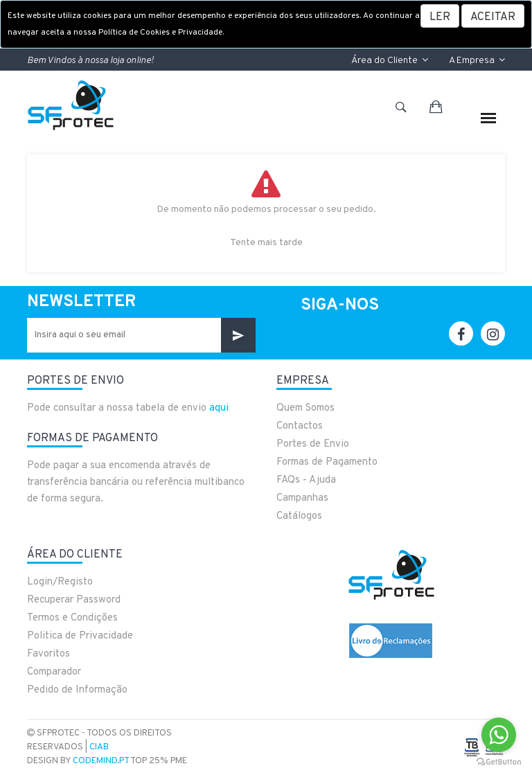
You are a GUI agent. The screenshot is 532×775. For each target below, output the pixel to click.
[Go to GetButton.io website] (499, 761)
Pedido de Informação (77, 690)
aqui (219, 408)
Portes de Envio (313, 444)
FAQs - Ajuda (306, 480)
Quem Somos (305, 408)
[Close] (493, 16)
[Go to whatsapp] (499, 735)
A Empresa (477, 61)
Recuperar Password (74, 600)
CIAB (99, 747)
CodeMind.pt (101, 761)
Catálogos (299, 516)
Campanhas (302, 498)
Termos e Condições (72, 618)
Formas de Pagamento (327, 462)
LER (440, 17)
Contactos (300, 426)
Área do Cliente (390, 61)
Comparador (54, 672)
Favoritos (48, 654)
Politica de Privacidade (80, 636)
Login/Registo (60, 582)
